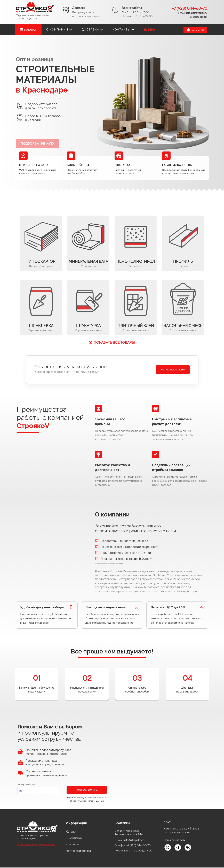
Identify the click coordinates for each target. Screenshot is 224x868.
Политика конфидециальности (36, 844)
